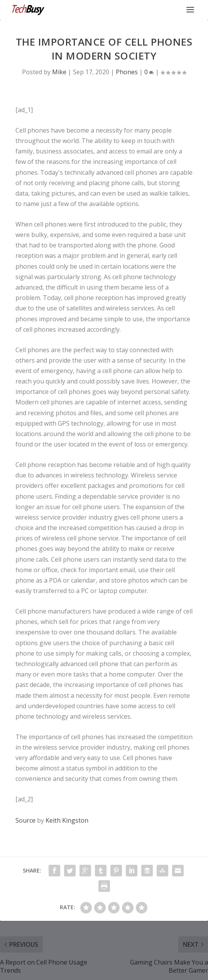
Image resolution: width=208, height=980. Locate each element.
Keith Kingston (67, 820)
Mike (59, 72)
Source (25, 820)
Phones (127, 72)
